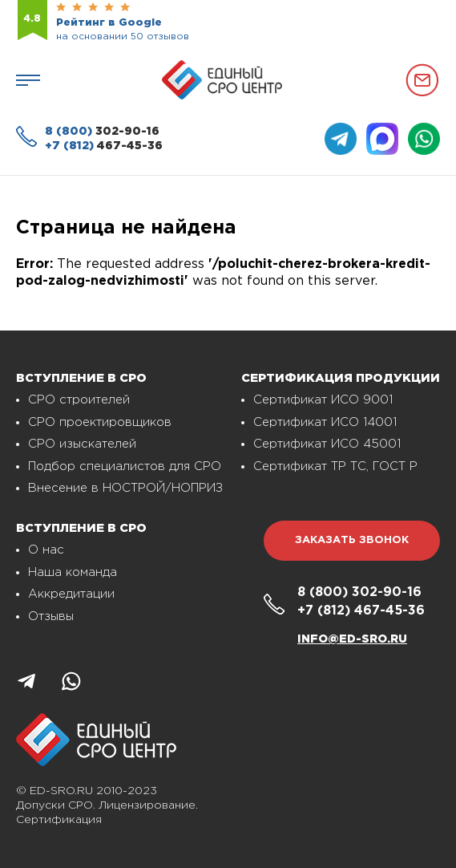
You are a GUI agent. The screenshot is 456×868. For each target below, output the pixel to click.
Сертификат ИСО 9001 (323, 400)
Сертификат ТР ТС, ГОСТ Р (335, 466)
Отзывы (51, 617)
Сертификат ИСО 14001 (325, 422)
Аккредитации (71, 594)
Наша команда (73, 572)
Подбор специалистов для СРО (125, 466)
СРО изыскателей (82, 444)
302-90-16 (102, 132)
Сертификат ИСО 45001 (327, 444)
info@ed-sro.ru (352, 639)
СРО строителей (79, 400)
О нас (46, 550)
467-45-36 (104, 146)
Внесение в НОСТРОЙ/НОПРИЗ (125, 488)
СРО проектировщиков (100, 422)
